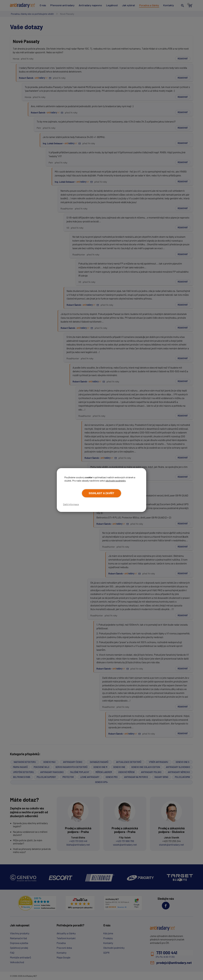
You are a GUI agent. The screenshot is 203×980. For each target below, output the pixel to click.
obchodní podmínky (116, 481)
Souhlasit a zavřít (101, 493)
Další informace (71, 504)
